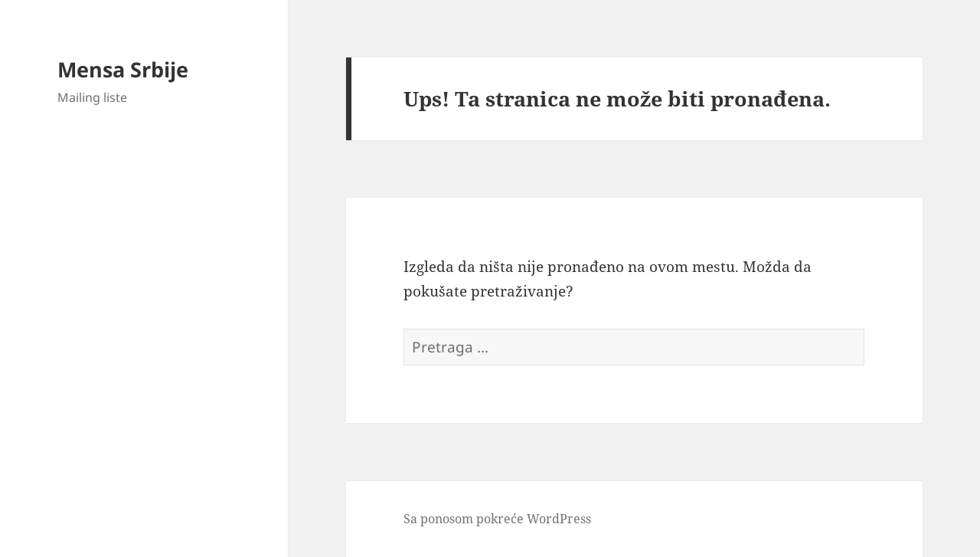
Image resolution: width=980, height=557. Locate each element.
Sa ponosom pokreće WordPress (497, 519)
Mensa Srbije (123, 69)
